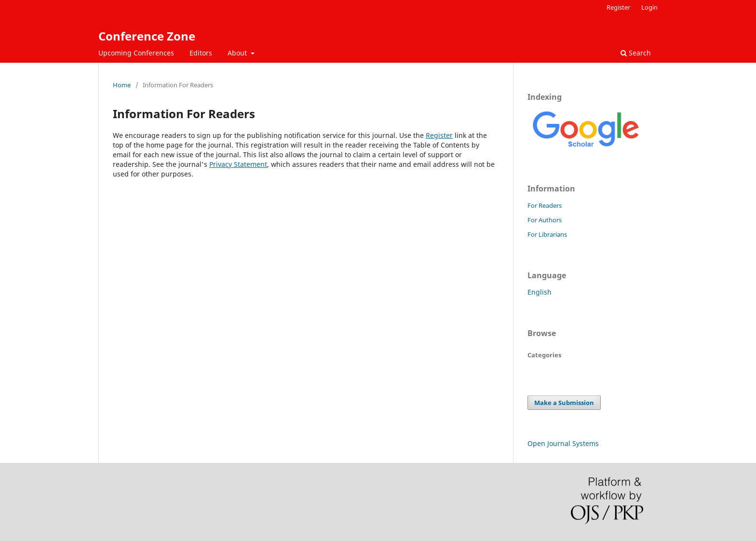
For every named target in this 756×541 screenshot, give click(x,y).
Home (122, 85)
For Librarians (547, 234)
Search (636, 53)
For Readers (545, 205)
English (540, 292)
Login (649, 7)
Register (618, 7)
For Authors (545, 220)
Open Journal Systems (563, 443)
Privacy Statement (238, 164)
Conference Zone (147, 36)
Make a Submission (564, 403)
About (238, 53)
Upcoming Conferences (136, 53)
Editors (201, 53)
